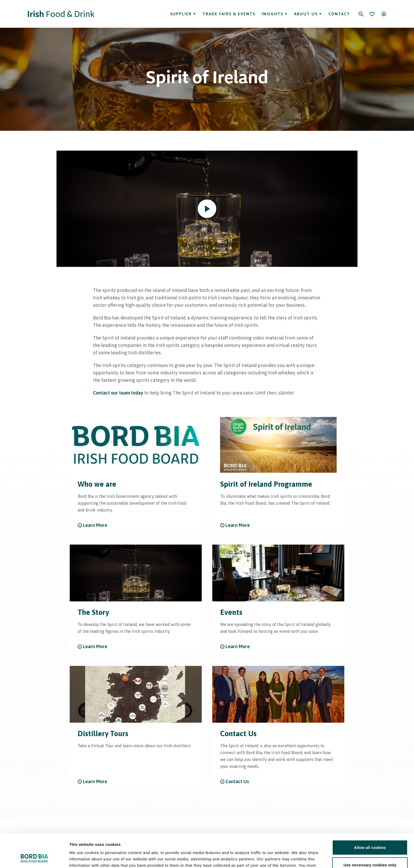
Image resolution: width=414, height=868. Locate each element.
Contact (339, 14)
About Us (308, 14)
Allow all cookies (370, 816)
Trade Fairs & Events (229, 14)
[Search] (361, 14)
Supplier (183, 14)
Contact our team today (118, 393)
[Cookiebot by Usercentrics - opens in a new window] (34, 858)
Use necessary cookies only (370, 834)
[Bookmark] (372, 14)
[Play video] (207, 209)
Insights (275, 14)
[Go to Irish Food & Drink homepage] (61, 14)
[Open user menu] (384, 14)
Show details (277, 858)
